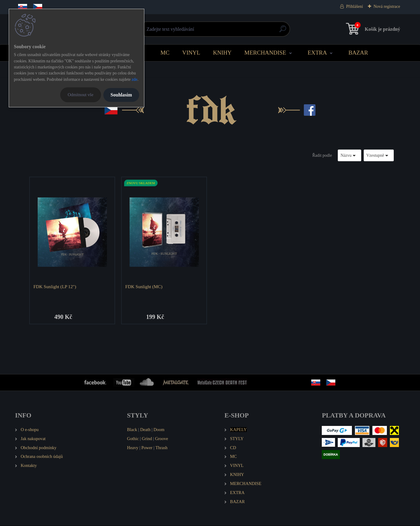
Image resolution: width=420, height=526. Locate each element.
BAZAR (358, 53)
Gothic (133, 439)
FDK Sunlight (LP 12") (55, 287)
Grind (147, 439)
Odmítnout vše (81, 95)
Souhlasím (121, 95)
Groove (161, 439)
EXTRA (317, 53)
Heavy (133, 448)
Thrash (161, 448)
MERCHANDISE (265, 53)
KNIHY (222, 53)
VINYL (191, 53)
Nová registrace (387, 6)
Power (147, 448)
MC (165, 53)
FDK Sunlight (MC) (144, 287)
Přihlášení (355, 6)
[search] (283, 31)
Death (145, 430)
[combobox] (349, 155)
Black (132, 430)
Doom (159, 430)
